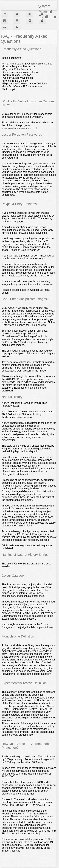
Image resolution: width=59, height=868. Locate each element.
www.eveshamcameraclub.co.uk (20, 128)
